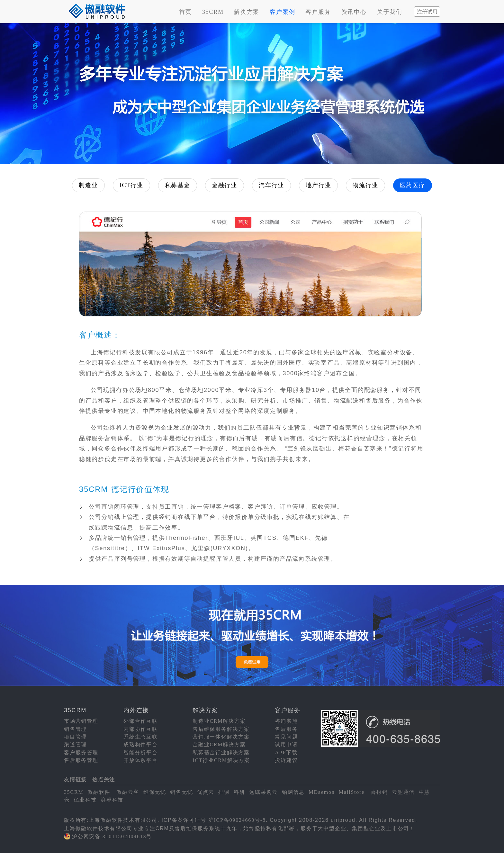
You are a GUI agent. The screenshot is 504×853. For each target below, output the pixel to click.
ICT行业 (131, 185)
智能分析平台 (141, 753)
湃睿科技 (112, 800)
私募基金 (178, 185)
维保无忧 (155, 792)
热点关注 (104, 780)
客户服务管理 (81, 753)
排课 (224, 792)
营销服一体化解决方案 (221, 737)
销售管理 (75, 729)
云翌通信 (403, 792)
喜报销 (379, 792)
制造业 (88, 185)
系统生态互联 (141, 737)
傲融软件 (99, 792)
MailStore (352, 792)
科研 (239, 792)
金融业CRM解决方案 (219, 744)
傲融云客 (128, 792)
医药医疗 (413, 185)
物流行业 (365, 185)
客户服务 (318, 12)
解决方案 (247, 12)
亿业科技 (85, 800)
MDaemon (322, 792)
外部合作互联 (141, 721)
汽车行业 (271, 185)
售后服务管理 (81, 760)
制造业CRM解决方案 (219, 721)
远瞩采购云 (263, 792)
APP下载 (286, 753)
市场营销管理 (81, 721)
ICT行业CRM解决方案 (221, 760)
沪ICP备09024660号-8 (237, 820)
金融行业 (225, 185)
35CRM (213, 12)
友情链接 (75, 780)
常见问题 (286, 737)
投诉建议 (286, 760)
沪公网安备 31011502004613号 (112, 836)
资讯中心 (354, 12)
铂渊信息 (293, 792)
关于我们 (390, 12)
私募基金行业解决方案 (221, 753)
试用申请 (286, 744)
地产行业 (318, 185)
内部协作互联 (141, 729)
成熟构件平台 (141, 744)
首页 (185, 12)
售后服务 (286, 729)
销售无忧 (181, 792)
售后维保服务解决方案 (221, 729)
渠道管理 (75, 744)
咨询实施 (286, 721)
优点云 (206, 792)
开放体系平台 (141, 760)
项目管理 (75, 737)
